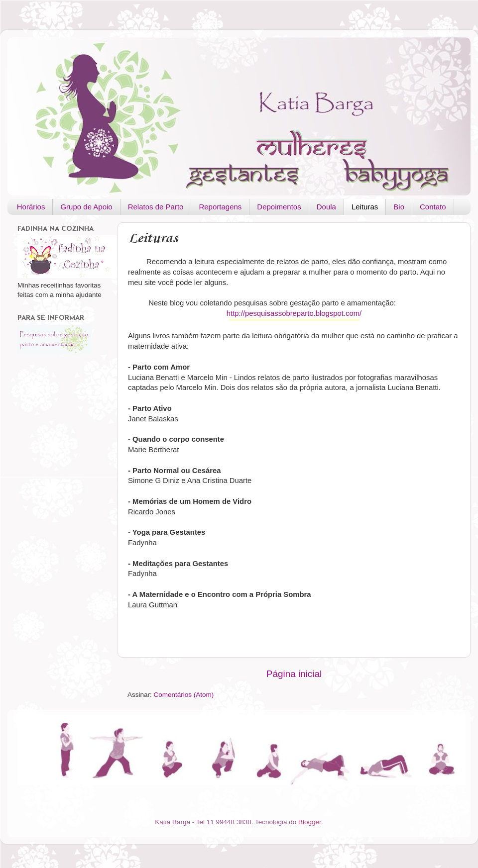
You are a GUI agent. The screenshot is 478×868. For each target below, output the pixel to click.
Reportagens (220, 207)
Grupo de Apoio (86, 207)
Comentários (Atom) (184, 695)
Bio (399, 207)
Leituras (365, 207)
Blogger (310, 822)
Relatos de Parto (156, 207)
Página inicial (294, 674)
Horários (31, 207)
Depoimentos (279, 207)
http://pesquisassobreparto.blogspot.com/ (294, 313)
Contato (433, 207)
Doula (326, 207)
